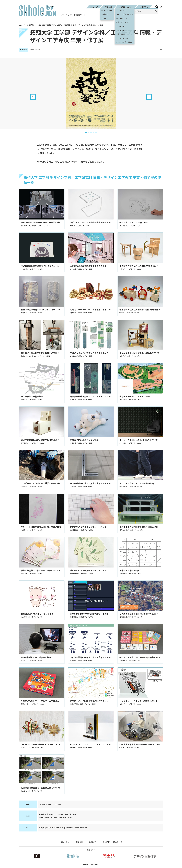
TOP (21, 25)
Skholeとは (65, 842)
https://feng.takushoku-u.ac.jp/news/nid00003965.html (63, 827)
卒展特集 (144, 7)
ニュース (94, 7)
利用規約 (93, 842)
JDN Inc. (96, 864)
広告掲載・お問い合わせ (112, 842)
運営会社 (79, 842)
